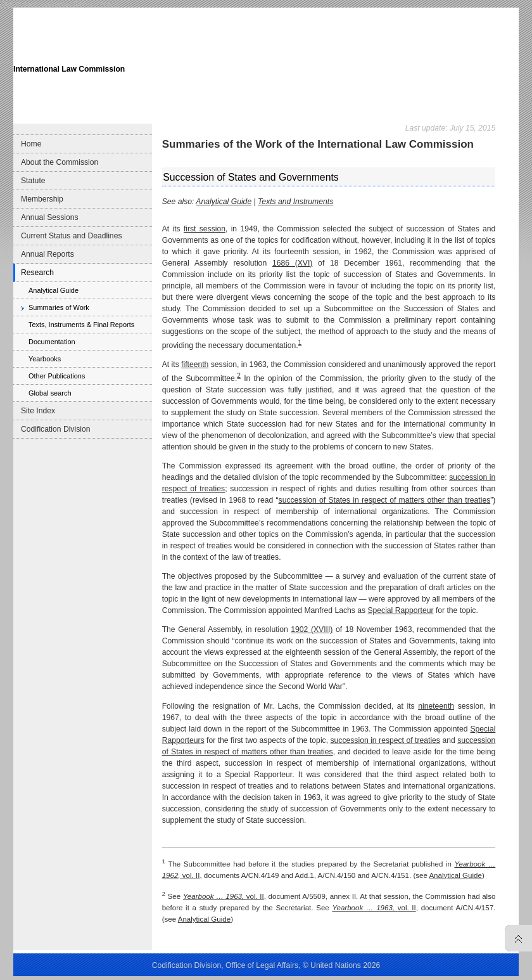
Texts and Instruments (295, 202)
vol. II (224, 896)
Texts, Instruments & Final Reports (81, 325)
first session (205, 229)
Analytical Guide (54, 290)
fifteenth (195, 364)
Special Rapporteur (400, 610)
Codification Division (55, 429)
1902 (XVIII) (312, 629)
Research (37, 273)
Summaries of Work (59, 307)
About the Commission (60, 162)
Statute (33, 181)
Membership (42, 199)
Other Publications (57, 376)
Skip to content (96, 4)
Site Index (38, 411)
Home (31, 144)
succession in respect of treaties (385, 740)
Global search (50, 393)
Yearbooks (45, 359)
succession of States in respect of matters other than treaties (385, 500)
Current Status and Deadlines (71, 236)
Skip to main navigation (36, 4)
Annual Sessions (50, 217)
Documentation (52, 342)
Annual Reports (47, 254)
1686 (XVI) (292, 263)
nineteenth (436, 706)
